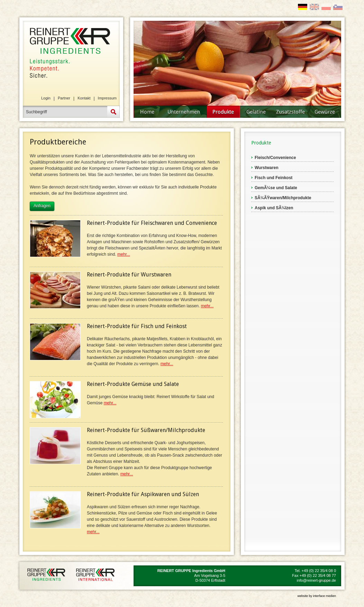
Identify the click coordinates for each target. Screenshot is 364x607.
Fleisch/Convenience (275, 158)
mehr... (124, 254)
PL (326, 7)
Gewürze (325, 112)
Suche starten (113, 112)
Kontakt (84, 98)
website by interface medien (317, 596)
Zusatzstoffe (291, 112)
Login (46, 98)
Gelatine (257, 112)
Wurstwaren (266, 168)
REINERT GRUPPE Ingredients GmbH (70, 52)
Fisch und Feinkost (274, 178)
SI (338, 7)
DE (303, 7)
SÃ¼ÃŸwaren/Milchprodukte (283, 198)
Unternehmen (184, 112)
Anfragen (42, 206)
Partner (64, 98)
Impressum (107, 98)
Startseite (147, 112)
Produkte (224, 112)
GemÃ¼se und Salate (276, 188)
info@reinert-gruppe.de (316, 580)
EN (314, 7)
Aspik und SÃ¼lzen (274, 208)
